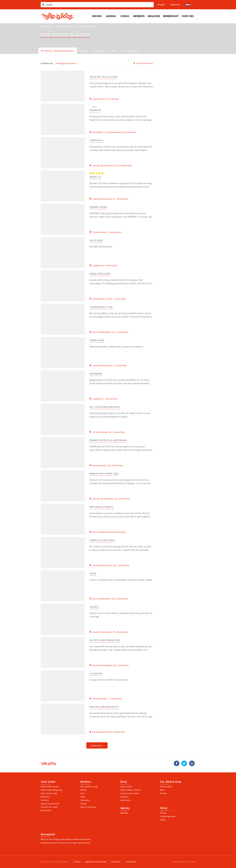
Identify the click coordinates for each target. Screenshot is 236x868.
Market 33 (95, 177)
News (124, 782)
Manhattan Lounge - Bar (104, 474)
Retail (83, 790)
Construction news (130, 793)
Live (82, 793)
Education (85, 800)
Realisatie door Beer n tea (184, 862)
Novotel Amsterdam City (104, 707)
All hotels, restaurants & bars (58, 51)
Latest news (126, 786)
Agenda (125, 808)
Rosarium (95, 110)
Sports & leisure (89, 807)
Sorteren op (47, 63)
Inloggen (161, 5)
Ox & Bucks (96, 673)
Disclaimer (116, 862)
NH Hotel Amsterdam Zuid (105, 640)
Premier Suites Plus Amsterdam (108, 440)
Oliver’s (94, 607)
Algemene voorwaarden (96, 862)
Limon (93, 573)
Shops (163, 813)
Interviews (126, 800)
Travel (83, 804)
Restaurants (100, 51)
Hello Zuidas (48, 782)
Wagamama (96, 374)
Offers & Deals (130, 51)
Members (45, 797)
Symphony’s (96, 140)
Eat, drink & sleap (89, 786)
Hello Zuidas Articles (131, 790)
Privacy (77, 862)
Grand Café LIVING (100, 274)
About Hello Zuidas (50, 786)
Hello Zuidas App (49, 793)
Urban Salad (97, 340)
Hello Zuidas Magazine (52, 790)
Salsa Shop (96, 240)
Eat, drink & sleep (171, 782)
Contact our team (49, 807)
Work (83, 797)
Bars (114, 51)
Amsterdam (132, 862)
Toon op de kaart (143, 63)
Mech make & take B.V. (102, 507)
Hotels (83, 51)
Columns (125, 797)
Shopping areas (168, 816)
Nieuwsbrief (48, 834)
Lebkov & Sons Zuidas (102, 540)
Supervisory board (50, 804)
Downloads (46, 810)
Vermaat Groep (98, 207)
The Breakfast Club (101, 307)
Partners (45, 800)
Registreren (175, 5)
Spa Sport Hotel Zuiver (103, 77)
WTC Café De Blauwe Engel (105, 407)
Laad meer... (97, 745)
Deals (163, 820)
